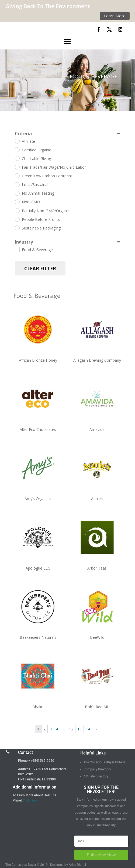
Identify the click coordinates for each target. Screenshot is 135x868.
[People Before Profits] (17, 219)
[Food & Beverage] (17, 249)
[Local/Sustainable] (17, 184)
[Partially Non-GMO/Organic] (17, 210)
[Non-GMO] (17, 202)
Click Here (30, 800)
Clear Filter (40, 269)
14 (88, 729)
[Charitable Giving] (17, 158)
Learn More (115, 16)
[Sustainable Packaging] (17, 228)
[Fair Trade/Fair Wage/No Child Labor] (17, 167)
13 (79, 729)
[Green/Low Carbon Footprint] (17, 175)
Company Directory (97, 769)
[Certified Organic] (17, 149)
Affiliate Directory (96, 776)
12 (71, 729)
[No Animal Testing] (17, 193)
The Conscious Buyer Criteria (104, 762)
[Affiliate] (17, 141)
